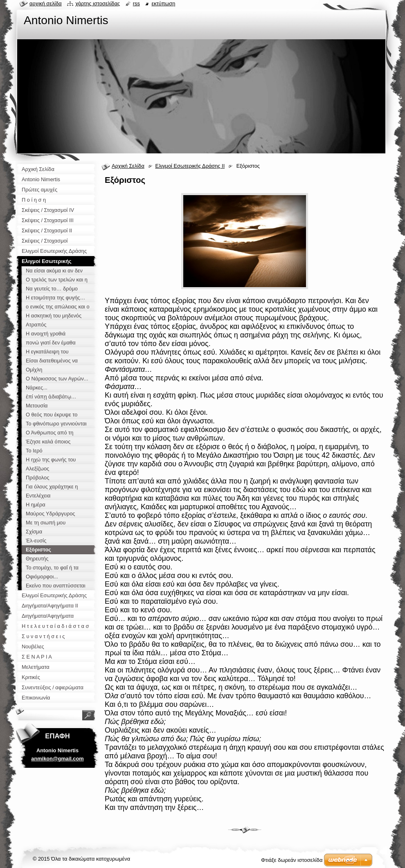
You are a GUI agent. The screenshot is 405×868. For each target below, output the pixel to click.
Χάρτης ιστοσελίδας (98, 3)
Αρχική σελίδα (46, 3)
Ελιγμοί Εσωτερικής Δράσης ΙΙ (190, 166)
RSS (136, 3)
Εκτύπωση (163, 3)
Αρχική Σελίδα (128, 166)
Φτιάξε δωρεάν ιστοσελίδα (292, 860)
